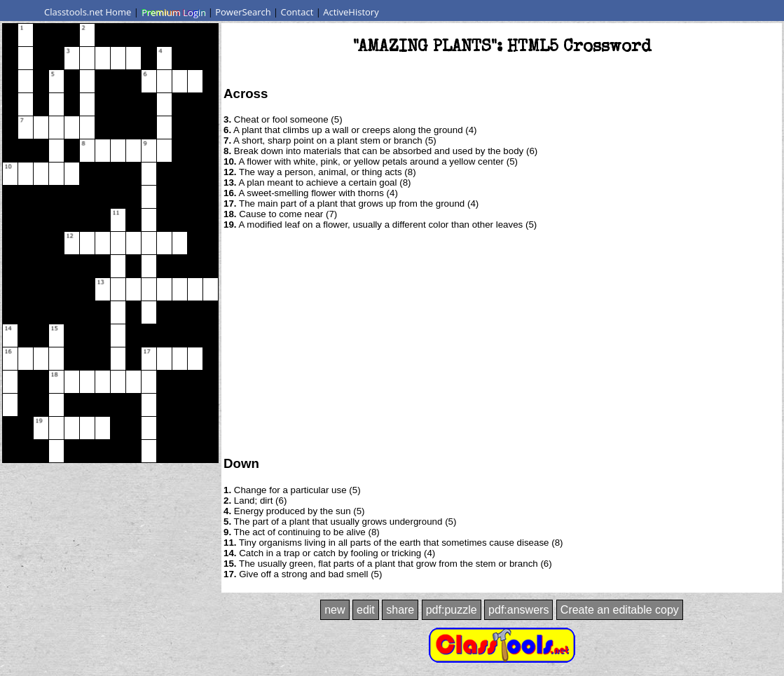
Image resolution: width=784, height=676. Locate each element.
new (335, 610)
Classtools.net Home (88, 12)
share (400, 610)
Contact (297, 12)
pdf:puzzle (452, 610)
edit (366, 610)
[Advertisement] (502, 342)
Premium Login (173, 12)
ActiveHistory (351, 12)
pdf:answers (518, 610)
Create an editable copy (620, 610)
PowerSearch (243, 12)
